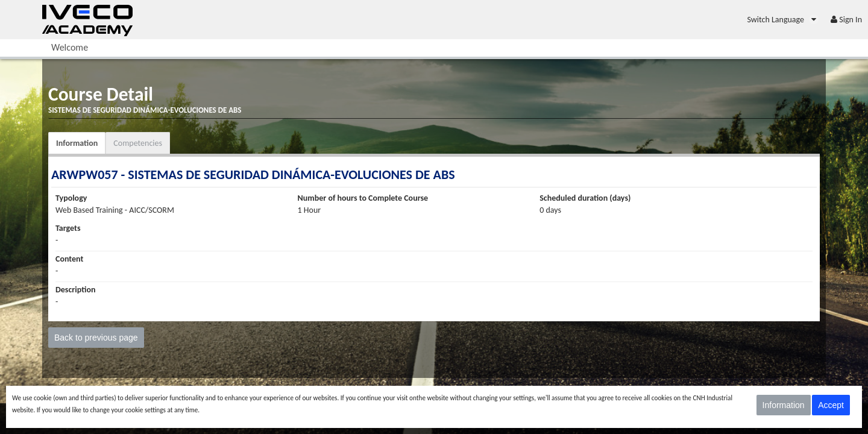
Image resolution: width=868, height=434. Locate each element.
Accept (831, 405)
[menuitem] (783, 20)
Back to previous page (96, 338)
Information (77, 143)
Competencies (138, 143)
